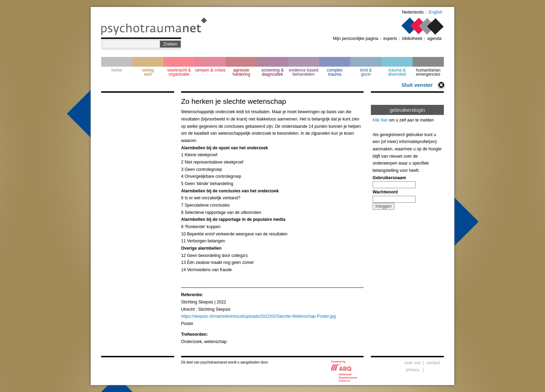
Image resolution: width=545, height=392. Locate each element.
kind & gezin (366, 72)
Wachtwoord (385, 192)
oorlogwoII (148, 72)
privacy (413, 370)
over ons (413, 363)
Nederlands (413, 12)
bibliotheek (412, 39)
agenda (434, 39)
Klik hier (380, 120)
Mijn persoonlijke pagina (356, 39)
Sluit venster (417, 85)
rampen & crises (210, 70)
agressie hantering (241, 72)
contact (433, 363)
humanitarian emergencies (428, 72)
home (117, 70)
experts (390, 39)
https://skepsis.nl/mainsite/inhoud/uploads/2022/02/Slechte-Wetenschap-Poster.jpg (258, 316)
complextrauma (335, 72)
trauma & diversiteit (397, 72)
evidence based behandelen (304, 72)
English (436, 12)
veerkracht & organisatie (179, 72)
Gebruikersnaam (389, 178)
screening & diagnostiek (272, 72)
